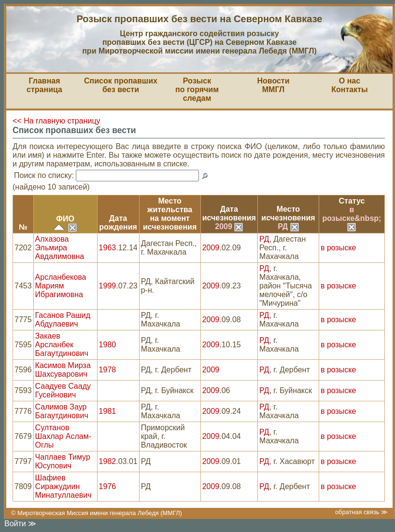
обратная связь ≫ (361, 512)
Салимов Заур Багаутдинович (62, 411)
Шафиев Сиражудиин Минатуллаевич (63, 486)
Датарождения (118, 223)
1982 (108, 461)
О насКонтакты (349, 85)
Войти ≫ (20, 524)
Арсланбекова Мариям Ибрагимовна (61, 286)
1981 (108, 411)
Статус (352, 201)
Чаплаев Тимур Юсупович (63, 461)
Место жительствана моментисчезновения (170, 214)
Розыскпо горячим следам (197, 89)
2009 (229, 226)
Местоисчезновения (288, 213)
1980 (108, 345)
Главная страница (44, 85)
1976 (108, 486)
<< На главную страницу (56, 121)
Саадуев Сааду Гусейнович (63, 390)
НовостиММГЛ (273, 85)
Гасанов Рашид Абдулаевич (63, 320)
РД (288, 226)
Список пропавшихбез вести (121, 85)
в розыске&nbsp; (352, 218)
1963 (108, 248)
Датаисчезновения (229, 213)
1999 (108, 286)
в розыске (338, 248)
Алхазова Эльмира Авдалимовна (60, 248)
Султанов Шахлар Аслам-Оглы (63, 436)
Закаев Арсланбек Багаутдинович (62, 345)
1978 (108, 370)
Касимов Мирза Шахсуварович (63, 370)
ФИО (65, 219)
